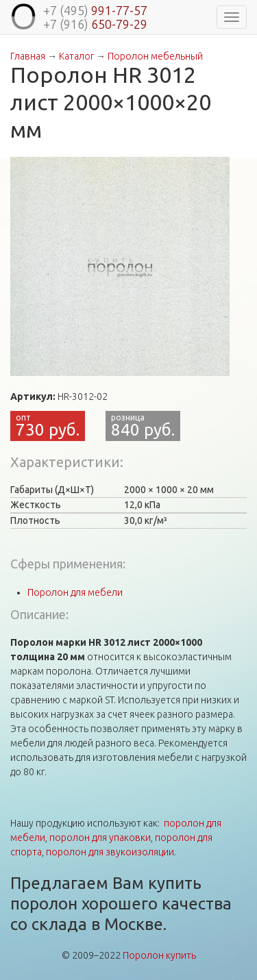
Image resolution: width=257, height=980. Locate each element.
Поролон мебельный (155, 56)
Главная (28, 56)
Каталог (76, 56)
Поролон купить (159, 955)
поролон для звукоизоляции (110, 852)
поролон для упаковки (100, 838)
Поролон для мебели (75, 592)
